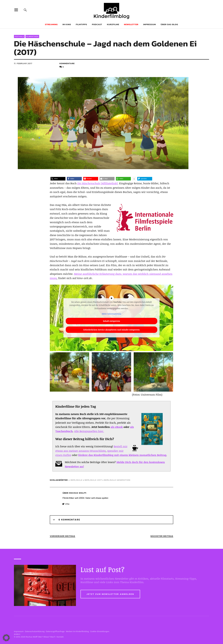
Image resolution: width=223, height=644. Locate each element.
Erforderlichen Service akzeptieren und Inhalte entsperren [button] (111, 330)
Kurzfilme (113, 24)
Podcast (97, 24)
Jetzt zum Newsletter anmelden (110, 594)
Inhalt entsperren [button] (111, 321)
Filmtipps (81, 24)
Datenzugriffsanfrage (55, 631)
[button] (58, 179)
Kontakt (60, 637)
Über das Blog (169, 24)
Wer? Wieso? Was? (47, 637)
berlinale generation (117, 480)
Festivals (19, 36)
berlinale (77, 480)
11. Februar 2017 (23, 63)
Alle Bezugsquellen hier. (89, 431)
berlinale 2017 (93, 480)
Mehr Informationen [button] (111, 314)
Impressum (150, 24)
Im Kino (67, 24)
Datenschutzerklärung (35, 631)
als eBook (117, 427)
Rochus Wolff (78, 493)
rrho (67, 504)
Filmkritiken (32, 36)
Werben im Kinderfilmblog (77, 631)
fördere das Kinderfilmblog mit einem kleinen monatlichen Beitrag (122, 455)
